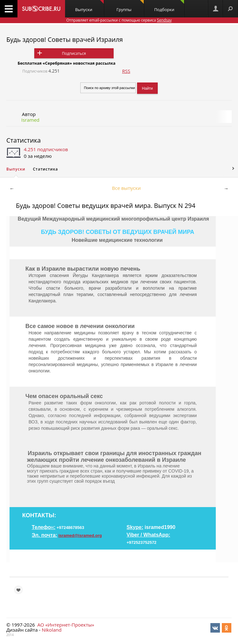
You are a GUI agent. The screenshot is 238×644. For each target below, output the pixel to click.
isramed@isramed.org (80, 535)
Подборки (169, 6)
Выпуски (89, 6)
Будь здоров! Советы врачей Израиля (65, 39)
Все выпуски (126, 188)
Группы (130, 6)
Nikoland (51, 630)
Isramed (30, 120)
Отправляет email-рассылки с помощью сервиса (119, 20)
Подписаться (74, 53)
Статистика (23, 140)
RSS (126, 71)
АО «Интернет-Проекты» (66, 625)
